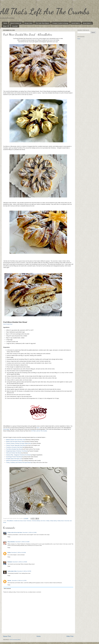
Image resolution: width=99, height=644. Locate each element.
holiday (48, 521)
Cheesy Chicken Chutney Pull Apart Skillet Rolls (18, 443)
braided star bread (18, 521)
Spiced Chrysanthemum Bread (14, 461)
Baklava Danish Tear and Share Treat (16, 440)
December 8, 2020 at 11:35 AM (20, 562)
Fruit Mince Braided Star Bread (14, 449)
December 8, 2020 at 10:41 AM (19, 552)
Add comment (7, 588)
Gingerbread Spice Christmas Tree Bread (17, 451)
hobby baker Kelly (12, 571)
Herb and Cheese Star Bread (14, 453)
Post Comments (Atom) (15, 640)
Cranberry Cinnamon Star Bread (14, 447)
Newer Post (7, 636)
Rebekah (10, 562)
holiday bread (60, 521)
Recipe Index (29, 23)
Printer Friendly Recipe (8, 324)
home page (6, 429)
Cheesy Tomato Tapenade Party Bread (16, 445)
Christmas (29, 521)
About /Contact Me (16, 23)
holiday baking (53, 521)
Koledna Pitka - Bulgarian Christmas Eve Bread (18, 455)
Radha (9, 552)
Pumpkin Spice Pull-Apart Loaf (14, 459)
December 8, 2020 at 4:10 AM (30, 532)
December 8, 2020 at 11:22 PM (19, 580)
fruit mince (43, 521)
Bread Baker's (87, 23)
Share (79, 39)
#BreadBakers (10, 521)
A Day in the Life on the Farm (15, 532)
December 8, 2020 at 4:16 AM (22, 542)
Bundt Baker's (76, 23)
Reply (9, 537)
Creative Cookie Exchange (60, 23)
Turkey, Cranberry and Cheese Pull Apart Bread (18, 462)
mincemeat (67, 521)
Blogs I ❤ (6, 26)
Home (5, 23)
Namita (9, 580)
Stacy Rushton (11, 542)
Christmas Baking (36, 521)
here (38, 428)
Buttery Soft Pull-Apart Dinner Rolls (15, 441)
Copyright (15, 26)
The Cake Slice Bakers (42, 23)
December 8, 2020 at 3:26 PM (24, 571)
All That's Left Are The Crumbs (45, 11)
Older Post (70, 636)
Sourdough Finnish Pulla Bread (14, 457)
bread (25, 521)
